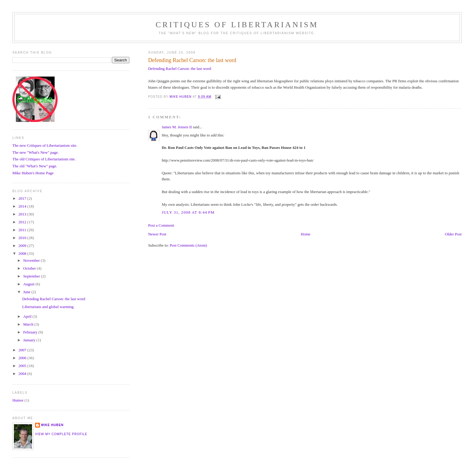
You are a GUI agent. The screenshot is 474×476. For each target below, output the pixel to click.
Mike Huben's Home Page (33, 173)
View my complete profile (61, 434)
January (30, 340)
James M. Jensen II (177, 127)
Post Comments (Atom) (188, 245)
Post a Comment (161, 225)
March (29, 324)
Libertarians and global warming (48, 307)
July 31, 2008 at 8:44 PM (188, 212)
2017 (23, 198)
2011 (23, 230)
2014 (23, 206)
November (32, 260)
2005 (23, 366)
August (29, 284)
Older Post (453, 234)
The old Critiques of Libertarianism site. (44, 159)
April (28, 316)
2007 (23, 350)
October (30, 268)
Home (306, 234)
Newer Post (157, 234)
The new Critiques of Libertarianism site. (45, 145)
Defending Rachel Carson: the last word (180, 69)
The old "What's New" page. (35, 166)
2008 (23, 253)
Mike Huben (52, 425)
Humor (18, 400)
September (32, 276)
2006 (23, 358)
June (27, 292)
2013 (23, 214)
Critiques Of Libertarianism (237, 25)
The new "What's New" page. (36, 152)
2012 (23, 222)
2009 (23, 246)
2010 (23, 238)
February (31, 332)
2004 (23, 374)
